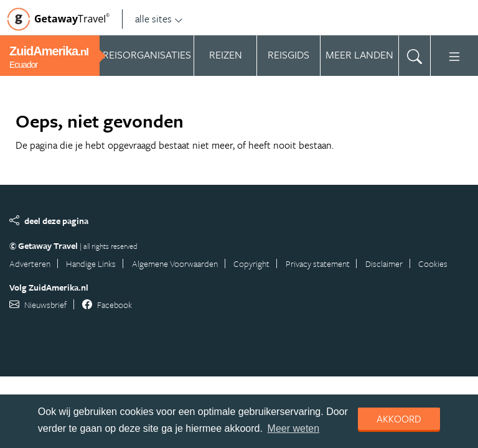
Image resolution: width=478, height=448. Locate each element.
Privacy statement (318, 264)
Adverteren (30, 264)
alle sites (159, 19)
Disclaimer (384, 264)
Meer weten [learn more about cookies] (294, 428)
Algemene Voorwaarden (175, 264)
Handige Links (91, 264)
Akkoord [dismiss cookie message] (399, 419)
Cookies (433, 264)
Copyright (251, 264)
